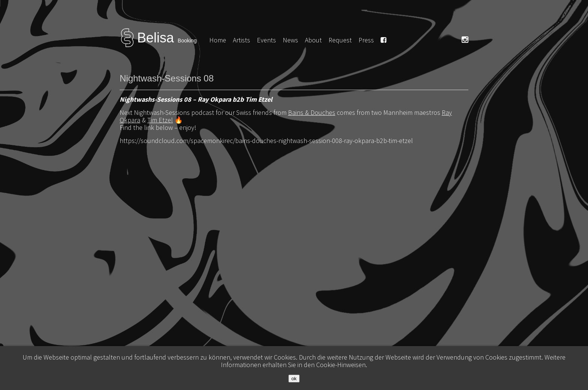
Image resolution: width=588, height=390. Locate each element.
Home (218, 40)
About (313, 40)
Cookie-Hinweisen (341, 365)
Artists (241, 40)
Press (366, 40)
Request (340, 40)
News (290, 40)
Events (266, 40)
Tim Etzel (160, 120)
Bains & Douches (312, 112)
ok (294, 379)
